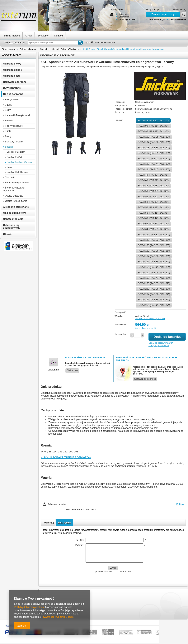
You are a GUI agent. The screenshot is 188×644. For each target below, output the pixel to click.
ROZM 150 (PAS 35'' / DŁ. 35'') (154, 245)
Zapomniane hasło (127, 19)
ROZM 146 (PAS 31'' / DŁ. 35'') (154, 235)
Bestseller (43, 36)
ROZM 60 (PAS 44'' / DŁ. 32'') (153, 218)
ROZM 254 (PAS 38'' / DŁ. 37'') (154, 294)
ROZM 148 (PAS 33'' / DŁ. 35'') (154, 240)
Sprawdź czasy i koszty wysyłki (150, 318)
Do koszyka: (121, 334)
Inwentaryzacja (142, 112)
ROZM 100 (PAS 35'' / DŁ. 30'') (154, 137)
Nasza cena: (121, 324)
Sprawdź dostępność (145, 379)
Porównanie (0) (179, 10)
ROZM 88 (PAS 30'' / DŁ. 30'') (153, 121)
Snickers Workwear (144, 102)
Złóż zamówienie (178, 19)
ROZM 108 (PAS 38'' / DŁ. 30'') (154, 148)
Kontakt (59, 36)
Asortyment (11, 55)
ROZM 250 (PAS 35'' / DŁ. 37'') (154, 283)
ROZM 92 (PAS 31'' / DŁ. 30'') (153, 126)
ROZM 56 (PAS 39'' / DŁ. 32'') (153, 208)
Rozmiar (119, 120)
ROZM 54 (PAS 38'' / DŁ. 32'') (153, 202)
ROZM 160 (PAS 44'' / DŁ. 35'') (154, 273)
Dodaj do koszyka (167, 337)
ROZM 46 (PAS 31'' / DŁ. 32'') (153, 180)
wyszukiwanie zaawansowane (100, 42)
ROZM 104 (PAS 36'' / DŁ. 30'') (154, 142)
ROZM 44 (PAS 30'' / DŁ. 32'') (153, 175)
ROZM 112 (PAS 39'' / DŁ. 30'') (154, 153)
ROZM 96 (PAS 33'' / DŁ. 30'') (153, 131)
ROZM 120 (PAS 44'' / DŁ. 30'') (154, 164)
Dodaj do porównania (159, 346)
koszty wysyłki (149, 328)
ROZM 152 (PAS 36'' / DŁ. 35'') (154, 251)
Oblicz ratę (72, 370)
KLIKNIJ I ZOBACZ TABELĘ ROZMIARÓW (66, 457)
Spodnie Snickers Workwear (66, 49)
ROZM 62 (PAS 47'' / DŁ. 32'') (153, 224)
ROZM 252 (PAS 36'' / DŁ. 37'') (154, 289)
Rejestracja (124, 14)
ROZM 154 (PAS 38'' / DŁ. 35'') (154, 256)
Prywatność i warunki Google (58, 617)
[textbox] (53, 43)
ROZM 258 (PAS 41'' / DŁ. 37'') (154, 305)
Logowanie (124, 17)
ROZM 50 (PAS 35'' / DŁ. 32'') (153, 191)
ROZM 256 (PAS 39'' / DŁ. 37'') (154, 300)
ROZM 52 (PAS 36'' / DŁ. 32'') (153, 197)
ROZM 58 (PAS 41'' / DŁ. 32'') (153, 213)
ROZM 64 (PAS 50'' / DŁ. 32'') (153, 229)
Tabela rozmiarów (57, 504)
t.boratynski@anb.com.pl (147, 109)
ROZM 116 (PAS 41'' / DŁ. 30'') (154, 159)
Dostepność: (121, 312)
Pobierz (180, 504)
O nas (29, 36)
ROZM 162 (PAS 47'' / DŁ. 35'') (154, 278)
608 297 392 (166, 109)
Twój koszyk (153, 10)
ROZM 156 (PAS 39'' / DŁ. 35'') (154, 262)
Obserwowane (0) (156, 19)
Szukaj (80, 43)
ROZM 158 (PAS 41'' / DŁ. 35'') (154, 267)
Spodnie (44, 49)
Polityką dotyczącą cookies (29, 607)
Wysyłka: (119, 316)
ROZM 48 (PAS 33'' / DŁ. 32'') (153, 186)
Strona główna (12, 36)
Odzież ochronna (28, 49)
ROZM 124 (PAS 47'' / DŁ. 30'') (154, 169)
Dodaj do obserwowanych (161, 343)
